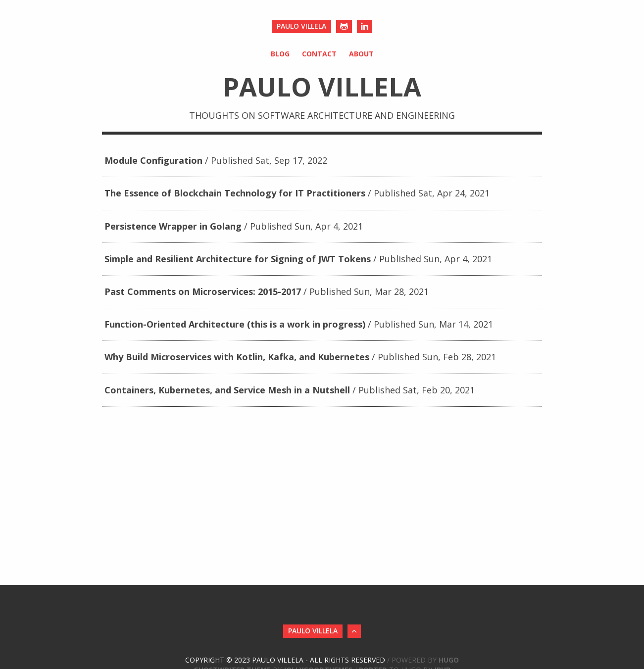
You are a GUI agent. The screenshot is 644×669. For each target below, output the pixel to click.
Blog (280, 54)
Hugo (449, 660)
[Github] (344, 26)
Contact (319, 54)
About (361, 54)
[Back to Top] (354, 631)
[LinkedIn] (365, 26)
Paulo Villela (301, 26)
